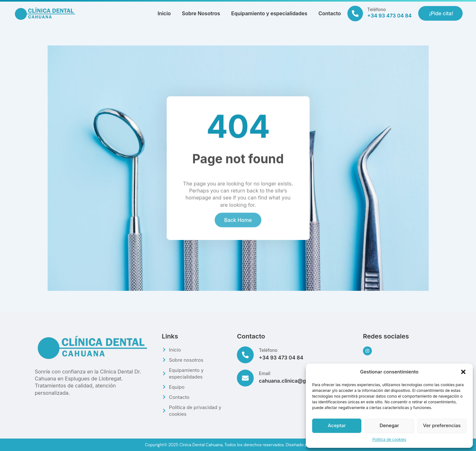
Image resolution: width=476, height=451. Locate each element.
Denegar (389, 425)
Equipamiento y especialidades (269, 13)
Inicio (164, 13)
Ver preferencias (442, 425)
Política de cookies (389, 439)
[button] (463, 372)
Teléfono (377, 9)
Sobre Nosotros (201, 13)
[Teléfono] (355, 14)
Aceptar (337, 425)
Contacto (330, 13)
